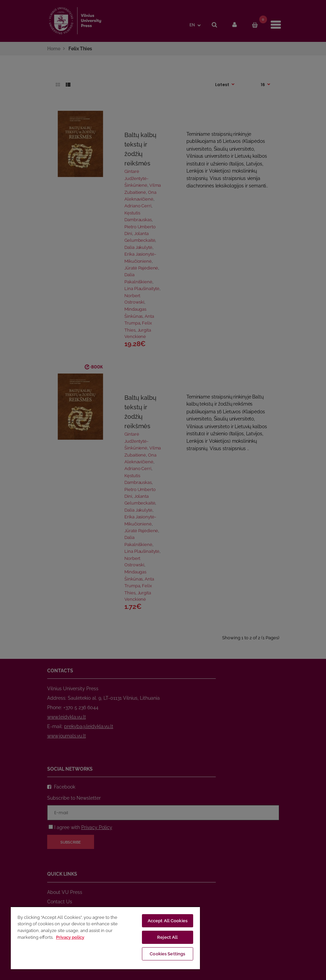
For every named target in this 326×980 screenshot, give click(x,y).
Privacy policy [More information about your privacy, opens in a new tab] (70, 937)
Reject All (167, 937)
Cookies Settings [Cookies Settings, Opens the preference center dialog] (167, 954)
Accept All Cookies (168, 921)
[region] (105, 938)
